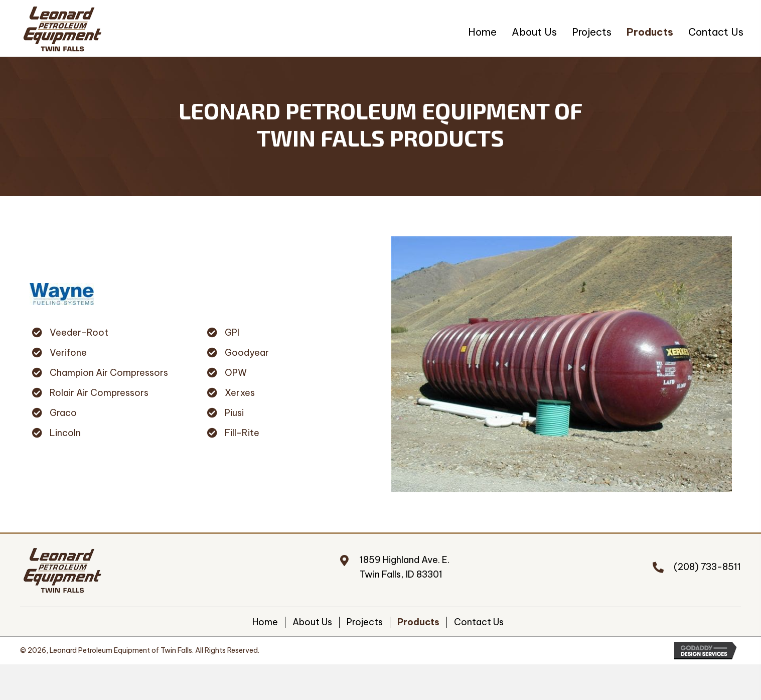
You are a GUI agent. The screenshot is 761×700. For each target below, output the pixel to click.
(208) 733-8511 (707, 567)
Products (418, 622)
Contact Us (479, 622)
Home (265, 622)
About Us (312, 622)
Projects (365, 622)
